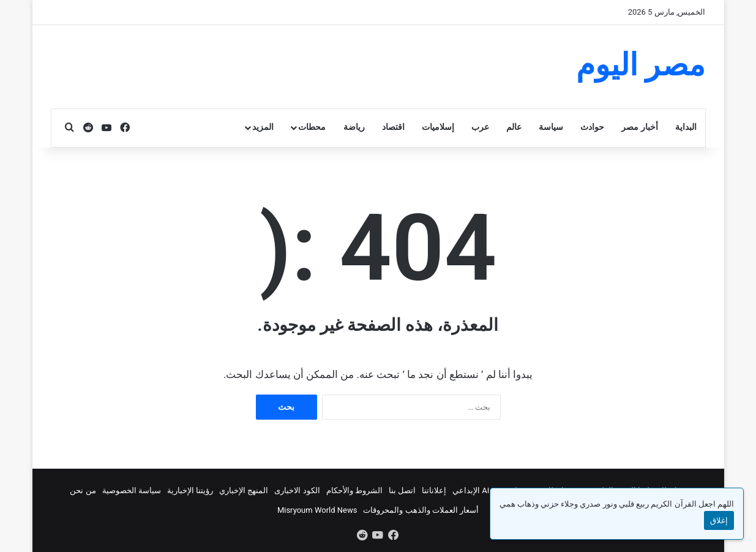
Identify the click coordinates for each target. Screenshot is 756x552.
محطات (312, 127)
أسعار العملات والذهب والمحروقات (421, 510)
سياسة (551, 127)
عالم (514, 127)
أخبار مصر (640, 127)
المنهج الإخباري (244, 490)
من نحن (83, 490)
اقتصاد (393, 127)
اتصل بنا (402, 490)
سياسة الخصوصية (132, 490)
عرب (480, 127)
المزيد (263, 127)
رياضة (354, 127)
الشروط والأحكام (354, 490)
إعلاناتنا (434, 490)
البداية (686, 127)
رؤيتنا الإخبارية (190, 490)
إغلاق (719, 520)
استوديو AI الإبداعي (485, 490)
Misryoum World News (317, 510)
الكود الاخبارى (297, 490)
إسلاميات (438, 127)
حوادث (592, 127)
